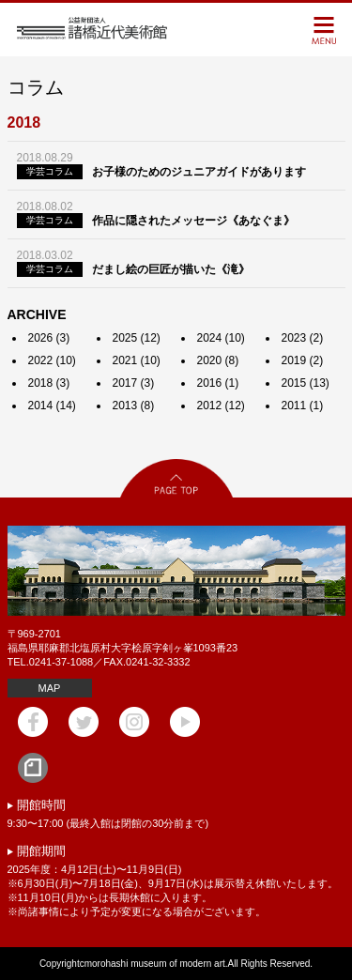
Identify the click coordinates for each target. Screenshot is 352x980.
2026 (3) (49, 338)
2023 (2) (303, 338)
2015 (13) (306, 383)
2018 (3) (49, 383)
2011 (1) (303, 406)
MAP (50, 688)
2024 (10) (221, 338)
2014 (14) (52, 406)
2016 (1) (218, 383)
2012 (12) (221, 406)
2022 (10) (52, 360)
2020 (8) (218, 360)
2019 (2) (303, 360)
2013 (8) (134, 406)
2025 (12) (137, 338)
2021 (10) (137, 360)
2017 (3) (134, 383)
